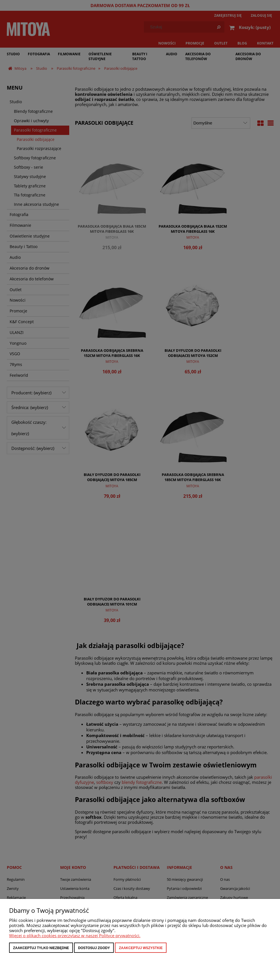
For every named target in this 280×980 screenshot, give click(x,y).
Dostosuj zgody (94, 948)
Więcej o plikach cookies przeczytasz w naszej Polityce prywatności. (75, 935)
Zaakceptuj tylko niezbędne (41, 948)
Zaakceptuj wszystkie (141, 948)
